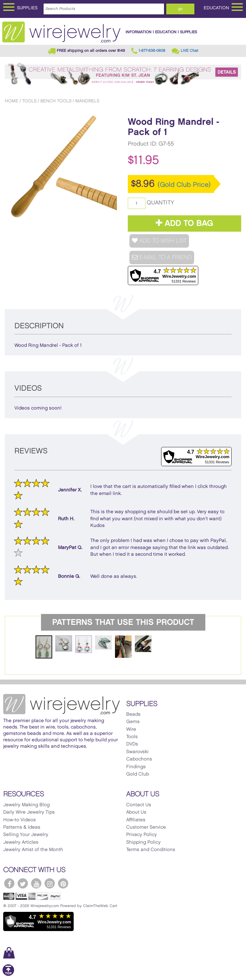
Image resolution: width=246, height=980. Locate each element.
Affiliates (136, 820)
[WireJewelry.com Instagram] (50, 883)
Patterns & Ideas (22, 827)
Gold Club (138, 774)
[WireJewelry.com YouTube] (36, 883)
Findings (136, 767)
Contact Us (139, 805)
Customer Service (146, 827)
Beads (133, 714)
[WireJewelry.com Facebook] (9, 883)
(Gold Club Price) (184, 185)
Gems (133, 722)
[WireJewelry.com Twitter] (23, 883)
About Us (136, 812)
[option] (62, 168)
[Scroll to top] (8, 975)
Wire (131, 729)
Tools (29, 101)
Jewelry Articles (21, 842)
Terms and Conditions (151, 850)
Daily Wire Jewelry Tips (29, 812)
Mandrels (87, 101)
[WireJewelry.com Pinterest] (63, 883)
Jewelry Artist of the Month (33, 850)
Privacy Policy (142, 835)
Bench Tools (56, 101)
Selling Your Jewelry (26, 835)
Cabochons (139, 759)
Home (12, 101)
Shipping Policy (143, 842)
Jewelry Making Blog (26, 805)
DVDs (132, 744)
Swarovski (137, 752)
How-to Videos (20, 820)
